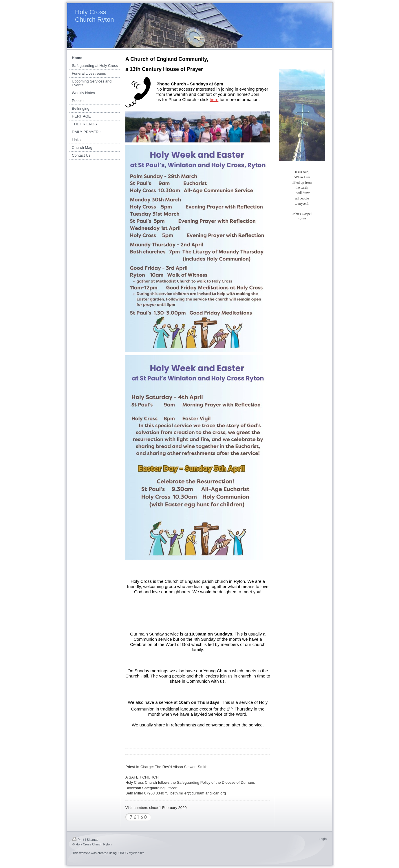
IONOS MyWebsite (131, 853)
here (214, 99)
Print (78, 840)
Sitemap (93, 840)
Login (323, 839)
